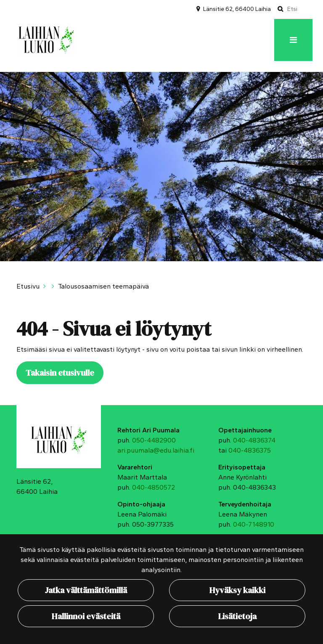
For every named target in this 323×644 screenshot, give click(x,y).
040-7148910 (254, 524)
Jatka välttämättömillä (86, 590)
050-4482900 (154, 440)
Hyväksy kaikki (237, 590)
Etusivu (28, 286)
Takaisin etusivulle (60, 373)
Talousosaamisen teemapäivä (103, 286)
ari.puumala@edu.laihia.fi (156, 450)
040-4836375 (250, 450)
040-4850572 (154, 487)
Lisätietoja (237, 616)
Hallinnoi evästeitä (86, 616)
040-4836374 (254, 440)
